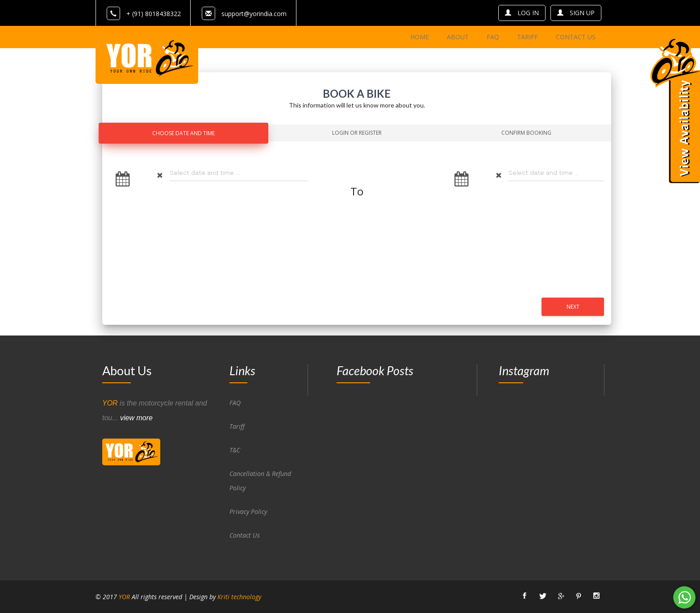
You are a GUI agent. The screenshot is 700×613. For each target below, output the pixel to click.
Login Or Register (357, 133)
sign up (576, 13)
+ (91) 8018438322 (144, 14)
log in (522, 13)
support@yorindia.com (254, 14)
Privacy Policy (248, 512)
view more (136, 418)
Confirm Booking (526, 133)
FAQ (235, 403)
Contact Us (245, 535)
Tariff (237, 426)
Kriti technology (239, 597)
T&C (235, 450)
